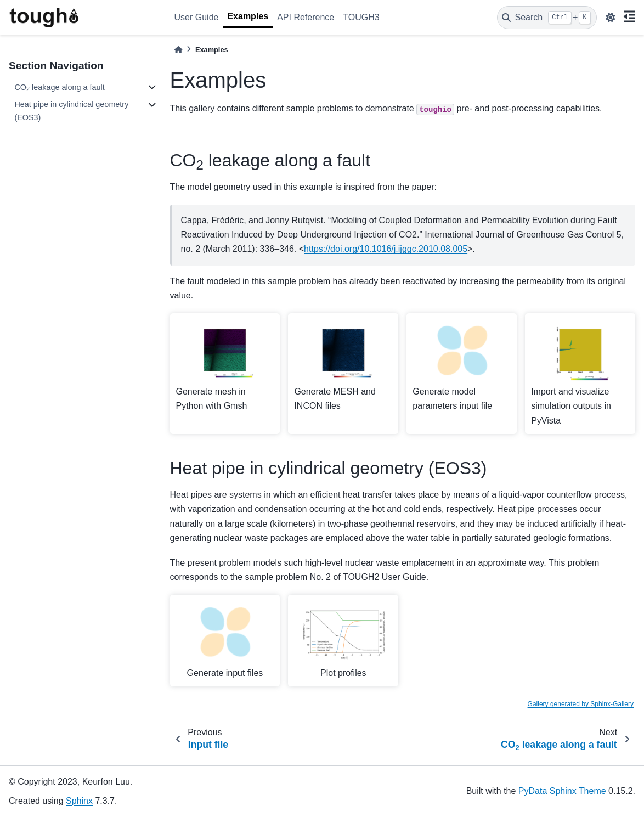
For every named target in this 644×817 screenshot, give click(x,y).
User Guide (197, 17)
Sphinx (79, 801)
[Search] (547, 18)
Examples (248, 16)
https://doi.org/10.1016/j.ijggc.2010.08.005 (386, 249)
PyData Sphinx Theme (562, 791)
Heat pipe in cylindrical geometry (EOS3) (71, 111)
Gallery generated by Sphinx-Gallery (581, 704)
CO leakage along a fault (59, 88)
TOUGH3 (361, 17)
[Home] (178, 50)
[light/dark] (611, 18)
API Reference (306, 17)
